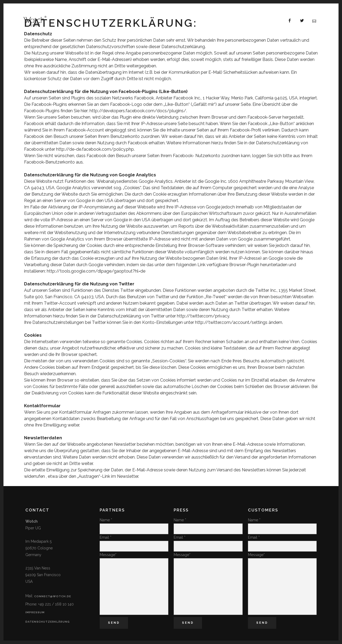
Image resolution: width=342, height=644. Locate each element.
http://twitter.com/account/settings (231, 322)
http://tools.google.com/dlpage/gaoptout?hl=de (96, 271)
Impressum (35, 612)
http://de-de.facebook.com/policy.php (95, 149)
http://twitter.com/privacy (203, 316)
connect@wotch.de (53, 596)
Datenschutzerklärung (48, 622)
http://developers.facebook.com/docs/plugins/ (138, 111)
